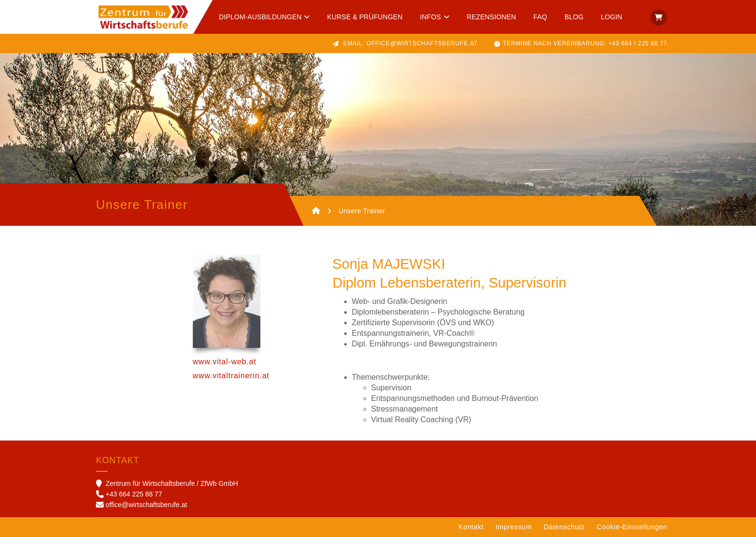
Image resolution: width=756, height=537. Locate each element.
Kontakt (471, 527)
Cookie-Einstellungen (632, 527)
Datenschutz (565, 527)
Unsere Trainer (362, 211)
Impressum (514, 527)
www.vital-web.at (225, 362)
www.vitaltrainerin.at (231, 376)
